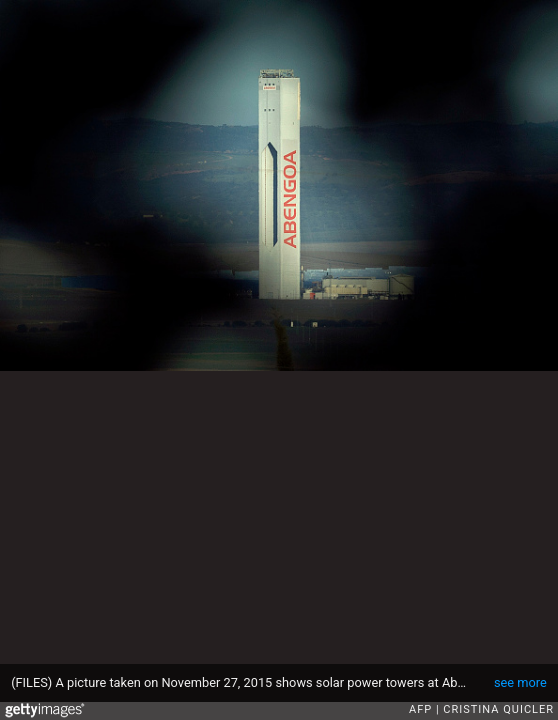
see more (520, 682)
